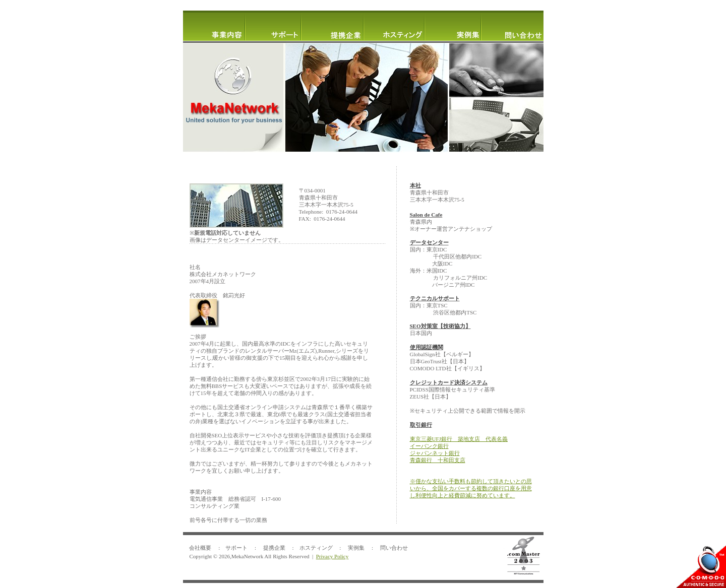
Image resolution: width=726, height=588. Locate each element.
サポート (236, 548)
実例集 (356, 548)
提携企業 (274, 548)
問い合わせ (394, 548)
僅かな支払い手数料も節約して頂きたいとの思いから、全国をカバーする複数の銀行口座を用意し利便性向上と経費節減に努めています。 (471, 488)
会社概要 (200, 548)
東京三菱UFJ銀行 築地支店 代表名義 (459, 439)
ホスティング (316, 548)
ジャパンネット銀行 (435, 453)
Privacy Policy (332, 556)
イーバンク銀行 (429, 446)
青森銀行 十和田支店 (438, 460)
